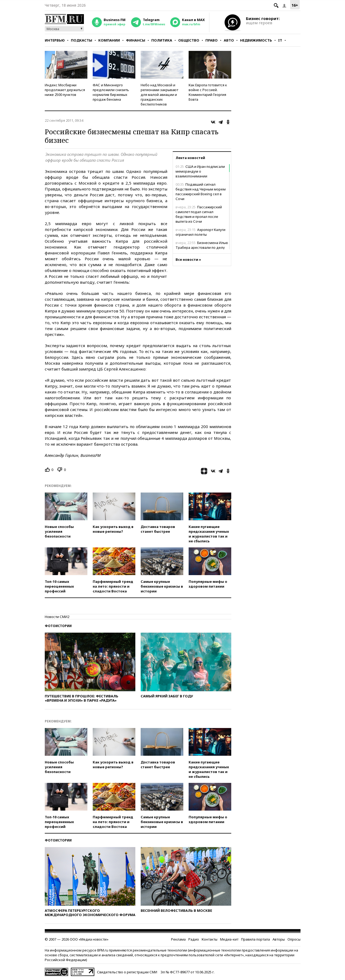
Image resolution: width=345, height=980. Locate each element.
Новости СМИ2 (57, 617)
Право (212, 40)
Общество (189, 40)
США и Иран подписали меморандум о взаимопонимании (200, 171)
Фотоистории (58, 626)
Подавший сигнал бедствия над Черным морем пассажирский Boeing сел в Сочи (201, 192)
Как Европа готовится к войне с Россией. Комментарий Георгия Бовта (208, 92)
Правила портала (255, 939)
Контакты (210, 939)
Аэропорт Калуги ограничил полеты (200, 232)
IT (280, 40)
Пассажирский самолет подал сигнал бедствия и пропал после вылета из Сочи (199, 214)
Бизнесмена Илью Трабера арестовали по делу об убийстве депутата (202, 247)
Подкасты (82, 40)
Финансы (136, 40)
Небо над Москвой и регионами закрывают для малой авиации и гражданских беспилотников (159, 95)
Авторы (279, 939)
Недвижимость (256, 40)
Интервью (55, 40)
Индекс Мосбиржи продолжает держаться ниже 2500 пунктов (65, 90)
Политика (162, 40)
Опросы (294, 939)
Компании (109, 40)
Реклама (178, 939)
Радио (194, 939)
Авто (229, 40)
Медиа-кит (229, 939)
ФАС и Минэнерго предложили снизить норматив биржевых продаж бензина (111, 92)
